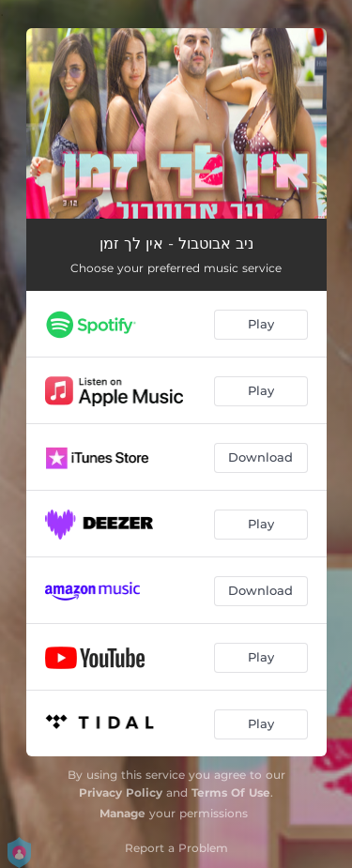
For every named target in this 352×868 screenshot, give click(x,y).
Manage (122, 813)
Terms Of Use (231, 792)
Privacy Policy (121, 792)
